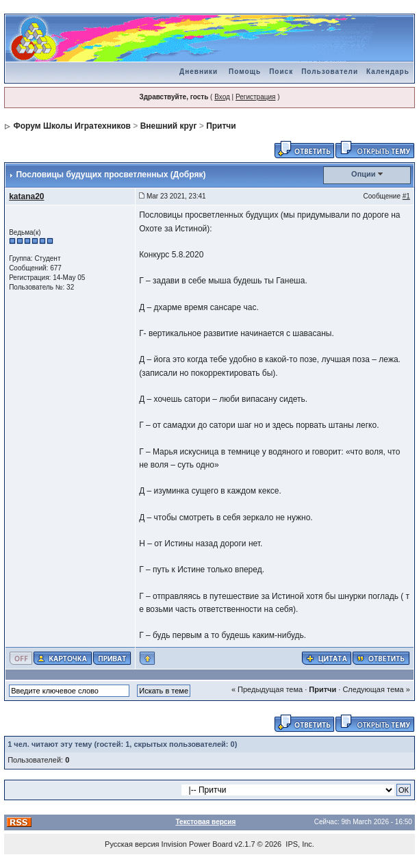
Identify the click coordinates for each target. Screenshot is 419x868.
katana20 (26, 196)
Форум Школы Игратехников (72, 126)
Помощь (245, 72)
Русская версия (132, 844)
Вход (222, 97)
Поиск (281, 72)
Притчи (221, 126)
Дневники (199, 72)
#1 (406, 196)
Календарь (388, 72)
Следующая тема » (376, 689)
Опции (364, 174)
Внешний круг (169, 126)
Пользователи (330, 72)
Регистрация (255, 97)
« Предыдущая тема (267, 689)
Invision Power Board (197, 844)
